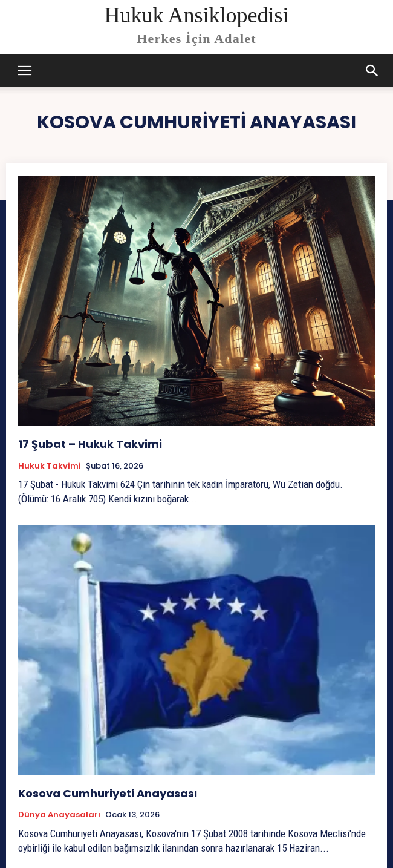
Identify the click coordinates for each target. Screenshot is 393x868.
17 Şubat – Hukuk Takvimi (90, 444)
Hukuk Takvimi (50, 466)
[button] (372, 71)
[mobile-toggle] (25, 71)
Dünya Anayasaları (59, 815)
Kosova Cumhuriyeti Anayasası (108, 793)
